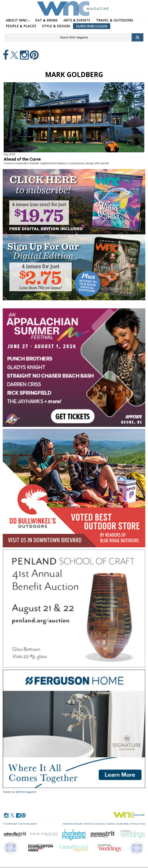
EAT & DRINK (46, 20)
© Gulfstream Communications (20, 824)
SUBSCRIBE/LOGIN (92, 26)
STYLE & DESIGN (56, 26)
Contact (100, 824)
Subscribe (123, 824)
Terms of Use (138, 824)
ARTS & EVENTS (77, 20)
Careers (111, 824)
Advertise (68, 824)
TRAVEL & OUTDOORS (115, 20)
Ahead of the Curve (22, 159)
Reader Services (84, 824)
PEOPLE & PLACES (21, 26)
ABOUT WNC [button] (18, 20)
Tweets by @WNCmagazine (20, 792)
